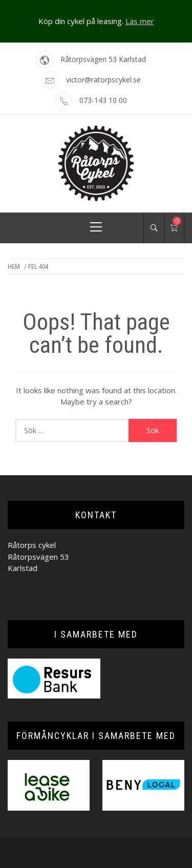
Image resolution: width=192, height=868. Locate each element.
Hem (14, 267)
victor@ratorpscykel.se (103, 80)
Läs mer (140, 21)
